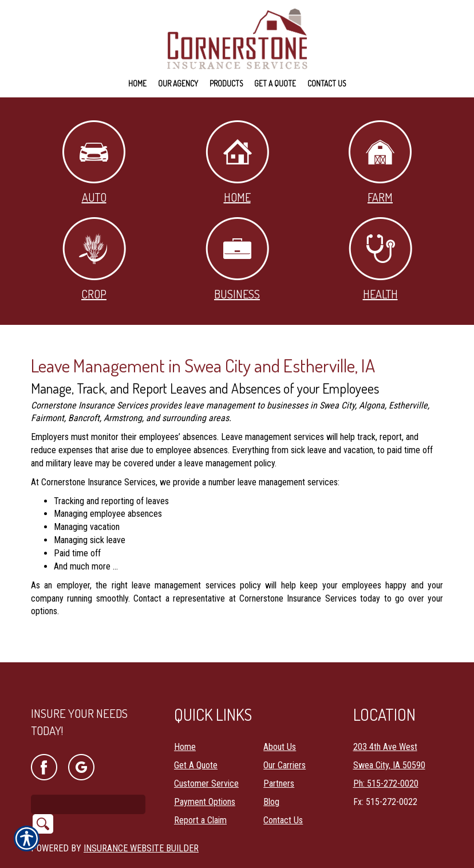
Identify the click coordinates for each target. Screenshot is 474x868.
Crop (94, 259)
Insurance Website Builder (141, 818)
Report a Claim (200, 790)
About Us (280, 717)
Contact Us (283, 790)
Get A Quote (196, 735)
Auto (94, 162)
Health (380, 259)
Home (237, 162)
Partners (279, 754)
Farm (380, 162)
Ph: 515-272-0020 (386, 754)
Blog (271, 772)
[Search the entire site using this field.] (88, 775)
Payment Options (205, 772)
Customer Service (206, 754)
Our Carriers (285, 735)
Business (237, 259)
